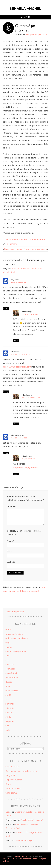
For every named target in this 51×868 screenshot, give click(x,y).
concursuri (10, 668)
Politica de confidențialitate (25, 862)
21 (8, 26)
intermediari (40, 239)
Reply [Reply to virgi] (6, 308)
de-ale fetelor (12, 681)
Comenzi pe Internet (25, 28)
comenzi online (26, 239)
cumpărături (32, 34)
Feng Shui (10, 779)
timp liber (10, 725)
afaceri (9, 633)
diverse (9, 685)
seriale (9, 716)
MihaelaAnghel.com (15, 615)
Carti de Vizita (12, 770)
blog (7, 646)
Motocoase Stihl (13, 792)
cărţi (7, 659)
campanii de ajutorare (16, 655)
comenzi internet (11, 239)
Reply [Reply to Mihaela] (16, 340)
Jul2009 (8, 29)
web (8, 733)
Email (10, 555)
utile (7, 729)
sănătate (10, 711)
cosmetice (10, 672)
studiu (8, 720)
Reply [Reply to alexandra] (6, 392)
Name (11, 544)
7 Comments (11, 244)
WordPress (8, 862)
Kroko (8, 787)
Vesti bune (42, 249)
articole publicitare (14, 637)
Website (11, 565)
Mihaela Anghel (26, 9)
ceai (7, 663)
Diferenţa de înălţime (24, 844)
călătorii (9, 650)
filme (8, 690)
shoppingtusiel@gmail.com (26, 467)
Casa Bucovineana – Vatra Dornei (20, 249)
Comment (12, 506)
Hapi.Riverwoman (14, 783)
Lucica (8, 815)
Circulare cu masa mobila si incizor (21, 774)
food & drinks (12, 694)
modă (8, 698)
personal (43, 34)
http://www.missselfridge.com (17, 367)
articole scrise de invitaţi (17, 641)
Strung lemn (11, 796)
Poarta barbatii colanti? (32, 823)
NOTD (8, 703)
